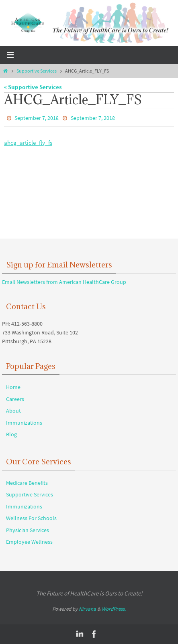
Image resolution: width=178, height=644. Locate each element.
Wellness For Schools (31, 518)
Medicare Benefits (27, 483)
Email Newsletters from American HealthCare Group (64, 282)
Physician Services (28, 530)
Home (13, 387)
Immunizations (24, 423)
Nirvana (87, 609)
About (13, 411)
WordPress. (114, 609)
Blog (11, 434)
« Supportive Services (33, 87)
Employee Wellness (29, 542)
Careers (15, 399)
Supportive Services (37, 71)
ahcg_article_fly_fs (28, 143)
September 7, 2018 (37, 118)
